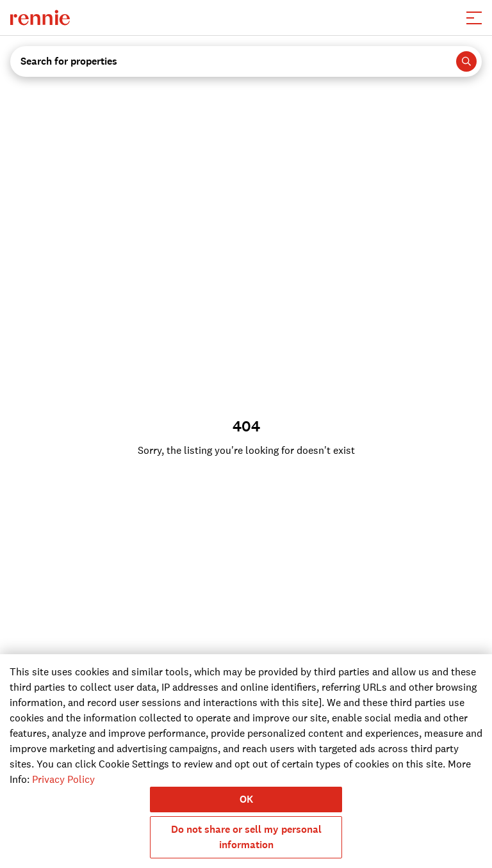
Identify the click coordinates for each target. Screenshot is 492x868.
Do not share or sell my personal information (246, 837)
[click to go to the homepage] (40, 18)
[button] (474, 18)
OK (246, 799)
